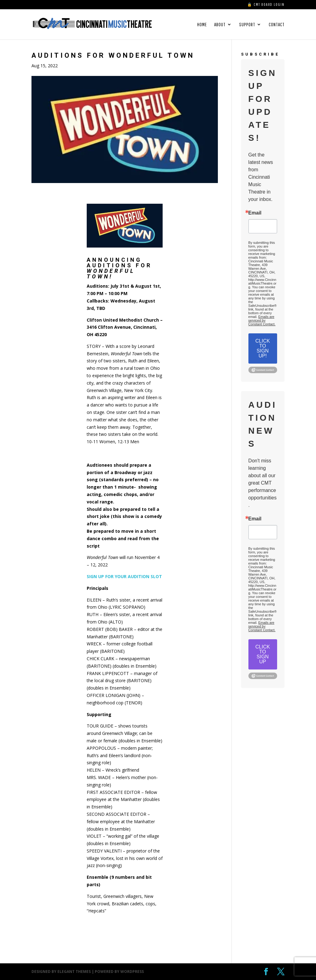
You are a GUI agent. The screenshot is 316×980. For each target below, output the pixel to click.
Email (255, 213)
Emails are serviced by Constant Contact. (262, 320)
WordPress (132, 972)
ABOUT (220, 25)
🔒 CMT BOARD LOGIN (266, 5)
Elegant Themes (74, 972)
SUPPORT (247, 25)
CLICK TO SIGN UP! (263, 348)
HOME (202, 25)
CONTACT (277, 25)
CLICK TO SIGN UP (263, 654)
